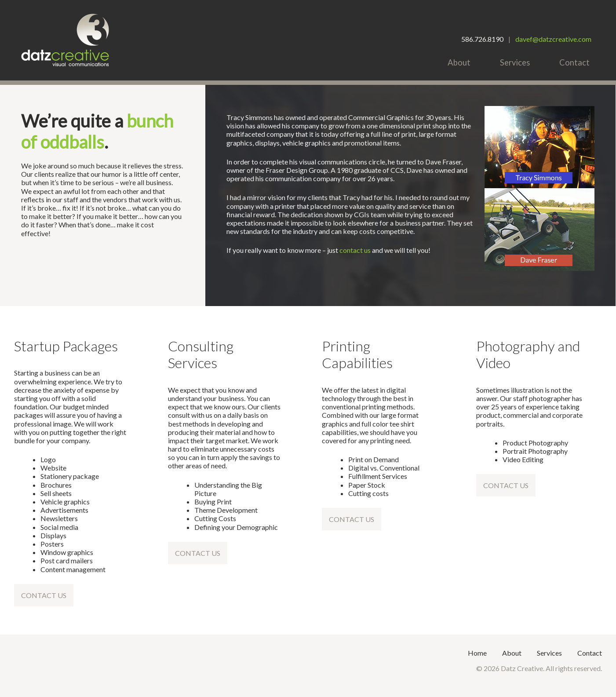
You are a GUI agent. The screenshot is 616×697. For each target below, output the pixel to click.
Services (515, 62)
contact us (355, 250)
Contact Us (44, 595)
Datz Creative (65, 40)
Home (477, 653)
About (459, 62)
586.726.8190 (482, 39)
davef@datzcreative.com (553, 39)
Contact (574, 62)
